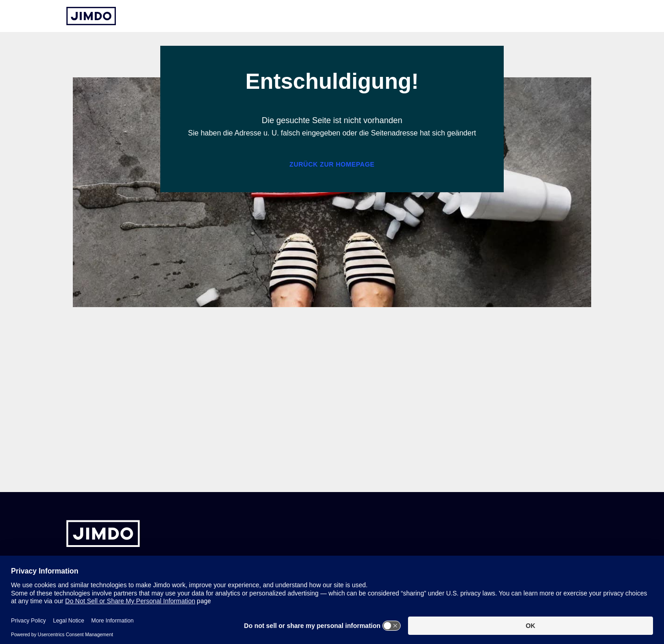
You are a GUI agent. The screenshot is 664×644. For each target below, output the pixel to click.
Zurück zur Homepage (332, 164)
